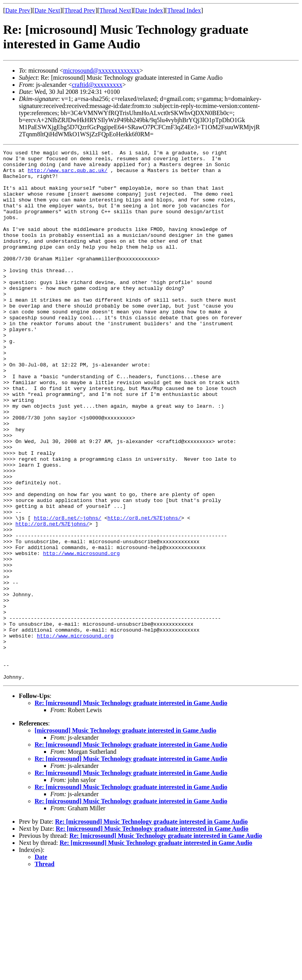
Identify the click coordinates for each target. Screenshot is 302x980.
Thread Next (115, 10)
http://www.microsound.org (81, 634)
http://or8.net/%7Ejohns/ (144, 592)
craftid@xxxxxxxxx (97, 85)
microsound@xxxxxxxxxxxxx (101, 71)
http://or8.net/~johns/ (68, 592)
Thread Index (184, 10)
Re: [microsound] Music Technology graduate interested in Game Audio (131, 809)
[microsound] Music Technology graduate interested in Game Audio (125, 836)
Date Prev (18, 10)
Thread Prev (80, 10)
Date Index (149, 10)
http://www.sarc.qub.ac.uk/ (67, 175)
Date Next (47, 10)
